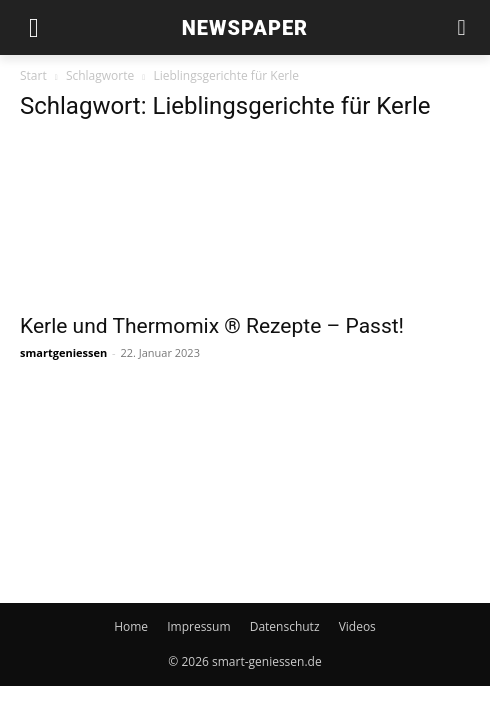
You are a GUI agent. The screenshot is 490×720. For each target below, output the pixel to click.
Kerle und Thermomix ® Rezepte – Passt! (212, 326)
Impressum (198, 626)
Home (131, 626)
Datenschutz (285, 626)
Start (33, 75)
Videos (357, 626)
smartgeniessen (63, 352)
